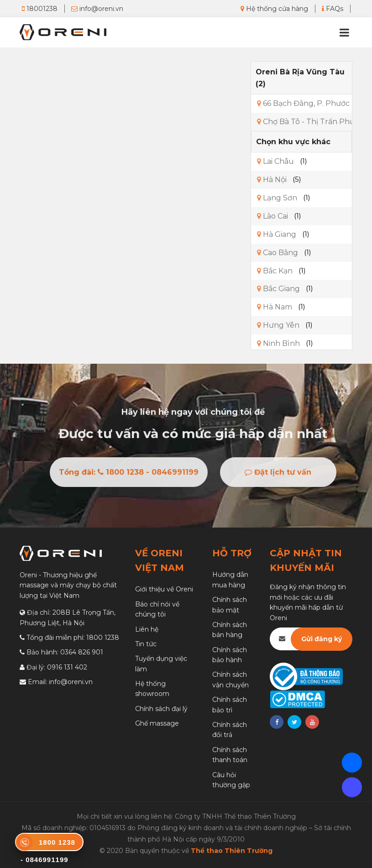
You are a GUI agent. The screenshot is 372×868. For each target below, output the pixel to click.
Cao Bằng (278, 253)
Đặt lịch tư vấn (278, 474)
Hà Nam (275, 307)
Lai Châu (275, 161)
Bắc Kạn (275, 271)
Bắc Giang (278, 289)
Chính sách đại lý (161, 709)
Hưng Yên (278, 325)
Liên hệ (147, 629)
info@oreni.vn (97, 9)
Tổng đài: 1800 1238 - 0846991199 (129, 474)
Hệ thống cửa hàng (274, 9)
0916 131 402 (67, 667)
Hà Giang (277, 234)
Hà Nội (272, 180)
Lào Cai (272, 216)
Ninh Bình (278, 343)
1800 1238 (103, 638)
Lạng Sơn (277, 198)
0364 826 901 (82, 652)
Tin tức (146, 644)
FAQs (333, 9)
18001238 (40, 9)
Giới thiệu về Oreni (164, 589)
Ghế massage (157, 723)
